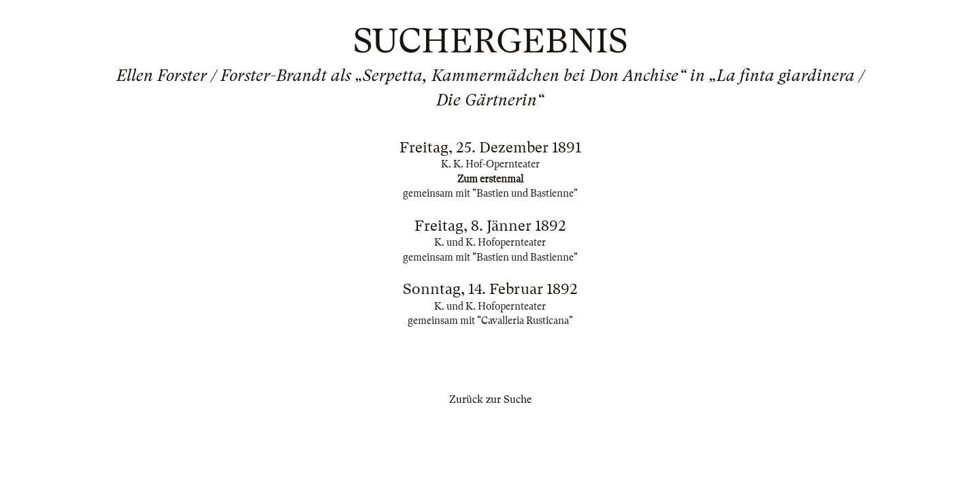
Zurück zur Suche (490, 399)
